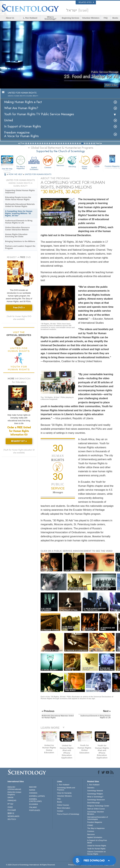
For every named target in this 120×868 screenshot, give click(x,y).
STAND (90, 825)
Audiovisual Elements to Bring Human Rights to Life (19, 222)
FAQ (106, 18)
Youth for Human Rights (96, 849)
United (9, 120)
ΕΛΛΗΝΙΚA (34, 804)
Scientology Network (95, 791)
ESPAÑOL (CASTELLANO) (35, 800)
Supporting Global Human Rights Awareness (20, 192)
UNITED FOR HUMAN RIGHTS (38, 174)
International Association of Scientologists (97, 818)
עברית (10, 804)
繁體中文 (11, 813)
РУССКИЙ (12, 810)
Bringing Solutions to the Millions (20, 241)
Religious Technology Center (98, 806)
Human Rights (85, 162)
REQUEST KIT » (19, 441)
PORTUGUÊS (35, 810)
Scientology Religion (95, 794)
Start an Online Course (96, 809)
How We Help (7, 169)
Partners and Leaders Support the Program (20, 247)
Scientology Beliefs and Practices (66, 789)
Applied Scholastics (34, 162)
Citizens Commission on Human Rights (96, 853)
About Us (10, 18)
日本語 (10, 807)
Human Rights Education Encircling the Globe (16, 235)
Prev (22, 143)
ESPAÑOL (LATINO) (37, 796)
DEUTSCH (12, 819)
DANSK (10, 797)
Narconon (60, 161)
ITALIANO (33, 807)
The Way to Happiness (20, 162)
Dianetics (91, 788)
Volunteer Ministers (91, 18)
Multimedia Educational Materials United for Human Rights (20, 205)
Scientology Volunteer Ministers (95, 813)
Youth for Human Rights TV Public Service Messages (39, 114)
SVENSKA (33, 793)
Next (98, 143)
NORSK (32, 790)
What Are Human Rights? (21, 108)
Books (115, 18)
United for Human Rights (97, 846)
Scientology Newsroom (96, 800)
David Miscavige (93, 803)
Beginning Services (70, 18)
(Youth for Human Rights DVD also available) (19, 318)
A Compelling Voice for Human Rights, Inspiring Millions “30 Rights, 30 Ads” (19, 213)
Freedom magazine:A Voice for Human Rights (21, 134)
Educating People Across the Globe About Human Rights (18, 198)
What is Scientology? (50, 18)
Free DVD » (19, 308)
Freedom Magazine (95, 822)
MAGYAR (33, 787)
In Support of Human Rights (22, 126)
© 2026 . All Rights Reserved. (31, 865)
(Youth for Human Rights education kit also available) (19, 451)
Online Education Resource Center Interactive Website (17, 229)
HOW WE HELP (16, 174)
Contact (60, 811)
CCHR (97, 161)
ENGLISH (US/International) (14, 788)
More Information (64, 808)
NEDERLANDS (13, 816)
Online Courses (63, 805)
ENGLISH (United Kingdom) (14, 793)
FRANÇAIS (12, 800)
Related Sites (86, 2)
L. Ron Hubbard (30, 18)
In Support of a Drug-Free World (97, 841)
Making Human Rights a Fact (23, 102)
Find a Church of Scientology (68, 814)
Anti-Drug (72, 161)
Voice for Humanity (64, 793)
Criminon (48, 162)
